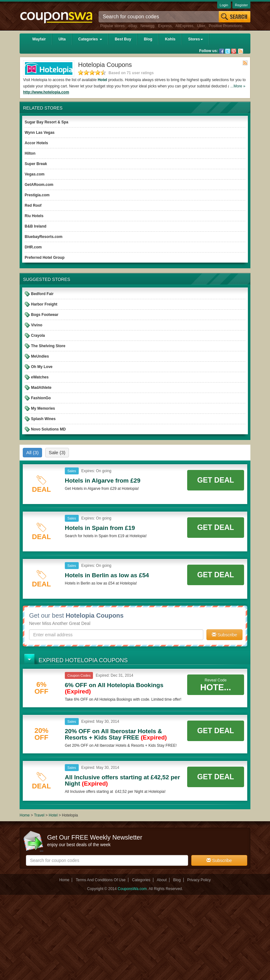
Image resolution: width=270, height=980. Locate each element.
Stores (196, 39)
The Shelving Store (48, 346)
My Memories (43, 408)
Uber (201, 26)
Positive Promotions (225, 26)
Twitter (228, 51)
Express (165, 26)
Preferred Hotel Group (45, 258)
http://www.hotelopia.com (46, 92)
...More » (238, 86)
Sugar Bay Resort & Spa (46, 122)
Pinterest (234, 51)
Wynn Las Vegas (40, 133)
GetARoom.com (39, 185)
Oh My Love (42, 367)
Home (25, 815)
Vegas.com (35, 174)
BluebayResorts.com (43, 237)
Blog (148, 39)
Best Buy (123, 39)
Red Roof (33, 205)
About (162, 880)
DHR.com (33, 247)
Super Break (36, 164)
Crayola (38, 336)
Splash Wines (43, 419)
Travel (39, 815)
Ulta (62, 39)
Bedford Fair (42, 294)
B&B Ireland (36, 226)
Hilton (30, 153)
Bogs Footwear (45, 315)
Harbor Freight (44, 304)
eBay (132, 26)
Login (224, 5)
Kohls (170, 39)
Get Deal (216, 480)
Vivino (37, 325)
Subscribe (224, 635)
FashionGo (41, 398)
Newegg (147, 26)
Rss (241, 51)
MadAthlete (41, 388)
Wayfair (39, 39)
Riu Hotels (34, 216)
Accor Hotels (36, 143)
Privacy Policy (199, 880)
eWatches (40, 377)
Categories (90, 39)
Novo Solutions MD (48, 429)
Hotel (102, 80)
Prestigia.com (37, 195)
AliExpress (184, 26)
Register (241, 5)
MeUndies (40, 356)
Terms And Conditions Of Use (101, 880)
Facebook (222, 51)
